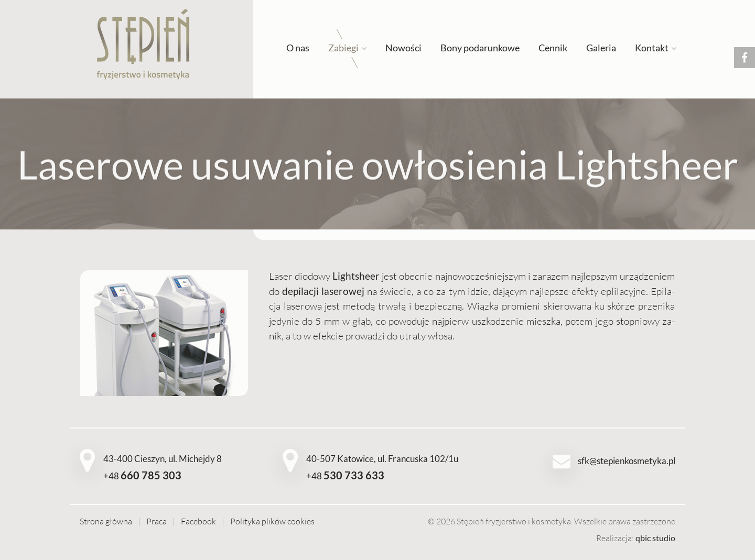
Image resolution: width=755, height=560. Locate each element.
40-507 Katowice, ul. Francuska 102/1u (382, 459)
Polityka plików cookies (272, 521)
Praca (157, 521)
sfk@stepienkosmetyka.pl (627, 461)
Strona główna (106, 521)
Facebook (198, 521)
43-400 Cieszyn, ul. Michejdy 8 (163, 459)
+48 (142, 476)
